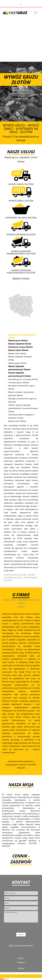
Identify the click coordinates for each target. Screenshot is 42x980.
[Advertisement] (21, 39)
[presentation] (21, 928)
